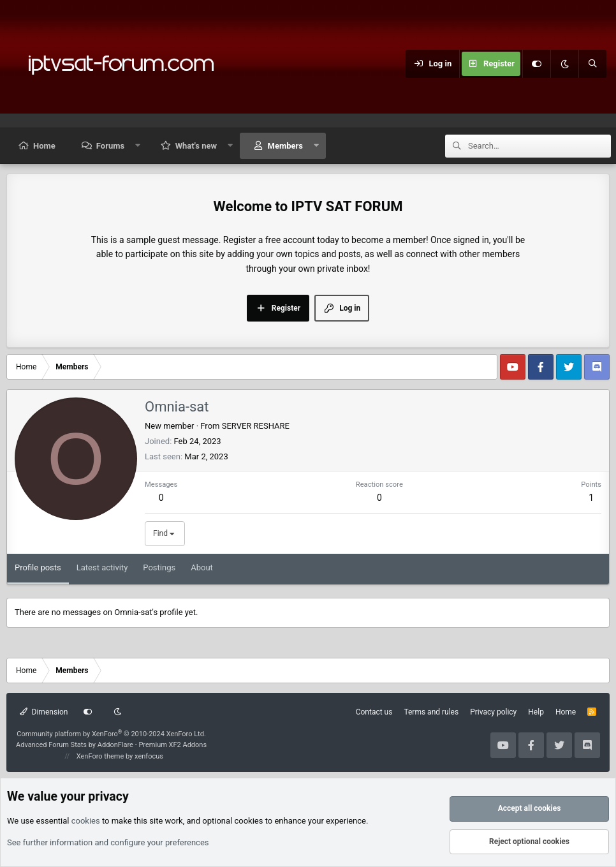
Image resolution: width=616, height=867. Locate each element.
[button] (138, 146)
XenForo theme (100, 756)
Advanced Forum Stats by (111, 745)
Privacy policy (493, 712)
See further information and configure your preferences (108, 842)
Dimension (44, 712)
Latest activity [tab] (102, 567)
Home (44, 146)
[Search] (592, 64)
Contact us (374, 712)
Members (285, 146)
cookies (86, 821)
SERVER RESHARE (256, 426)
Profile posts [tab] (38, 567)
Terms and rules (431, 712)
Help (536, 712)
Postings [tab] (159, 567)
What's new (196, 146)
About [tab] (202, 567)
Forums (110, 146)
